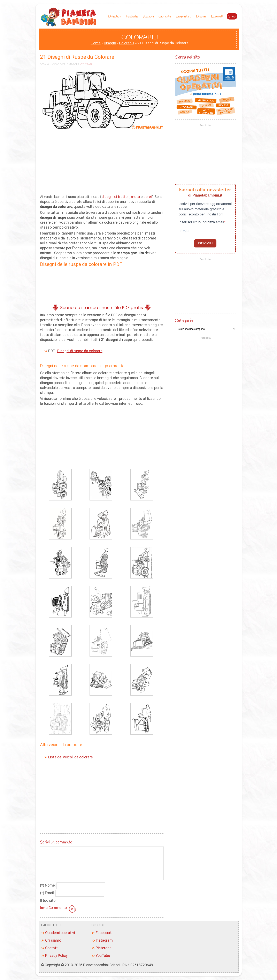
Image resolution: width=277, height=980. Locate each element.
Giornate (166, 17)
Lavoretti (218, 17)
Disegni (202, 17)
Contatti (52, 948)
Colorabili (127, 43)
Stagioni (149, 17)
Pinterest (103, 948)
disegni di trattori (116, 197)
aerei (148, 197)
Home (96, 43)
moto (135, 197)
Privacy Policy (56, 956)
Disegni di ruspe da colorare (80, 351)
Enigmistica (185, 17)
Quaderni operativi (60, 933)
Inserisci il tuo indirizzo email (201, 222)
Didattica (116, 17)
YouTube (103, 956)
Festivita (133, 17)
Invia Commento (59, 909)
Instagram (104, 940)
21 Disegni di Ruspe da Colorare (77, 57)
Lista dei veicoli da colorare (71, 757)
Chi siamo (53, 940)
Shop (232, 17)
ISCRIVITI (205, 243)
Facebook (104, 933)
